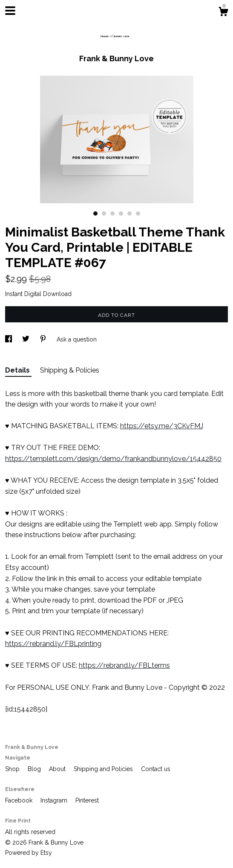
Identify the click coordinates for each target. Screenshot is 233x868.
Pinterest (87, 800)
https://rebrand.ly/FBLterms (124, 665)
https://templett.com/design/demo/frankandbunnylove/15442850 (113, 459)
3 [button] (112, 213)
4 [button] (121, 213)
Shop (13, 769)
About (58, 769)
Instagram (55, 800)
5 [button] (129, 213)
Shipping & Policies (70, 370)
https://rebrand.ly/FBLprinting (53, 644)
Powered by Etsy (29, 853)
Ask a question (77, 339)
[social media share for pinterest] (44, 339)
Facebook (20, 800)
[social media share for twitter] (27, 339)
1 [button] (95, 213)
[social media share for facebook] (9, 339)
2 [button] (104, 213)
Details (18, 370)
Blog (35, 769)
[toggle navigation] (10, 11)
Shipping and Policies (104, 769)
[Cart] (223, 13)
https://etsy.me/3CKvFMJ (162, 426)
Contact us (156, 769)
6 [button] (138, 213)
